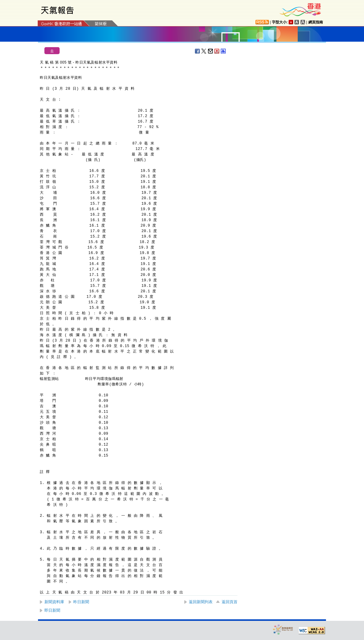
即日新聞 (52, 610)
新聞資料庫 (54, 602)
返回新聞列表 (201, 602)
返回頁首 (230, 602)
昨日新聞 (81, 602)
